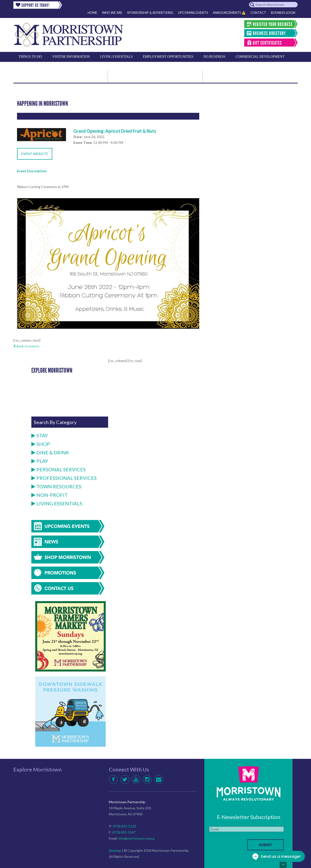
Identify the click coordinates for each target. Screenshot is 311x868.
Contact (258, 13)
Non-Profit (49, 495)
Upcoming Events (193, 13)
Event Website (35, 154)
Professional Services (64, 478)
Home (92, 13)
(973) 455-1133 (124, 826)
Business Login (283, 13)
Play (40, 461)
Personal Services (59, 469)
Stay (40, 435)
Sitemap (115, 850)
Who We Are (112, 13)
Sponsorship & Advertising (150, 13)
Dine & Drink (50, 452)
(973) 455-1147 (124, 832)
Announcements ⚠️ (229, 13)
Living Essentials (57, 503)
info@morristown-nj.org (136, 838)
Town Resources (56, 486)
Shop (41, 444)
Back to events (26, 346)
